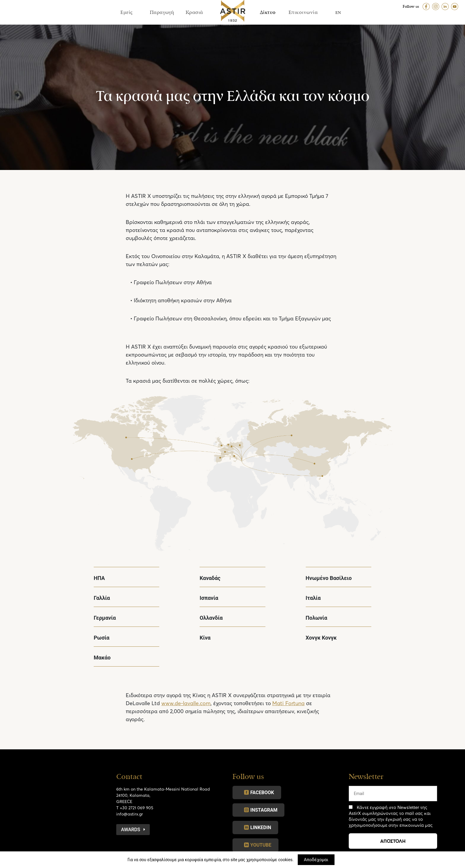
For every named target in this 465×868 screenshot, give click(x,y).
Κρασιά (194, 12)
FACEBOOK (262, 793)
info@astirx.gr (130, 814)
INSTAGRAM (264, 810)
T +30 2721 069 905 (135, 808)
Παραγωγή (162, 12)
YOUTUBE (261, 845)
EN (338, 13)
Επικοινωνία (303, 12)
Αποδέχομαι (316, 860)
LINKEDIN (261, 828)
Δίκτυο (268, 12)
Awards (131, 830)
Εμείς (127, 12)
